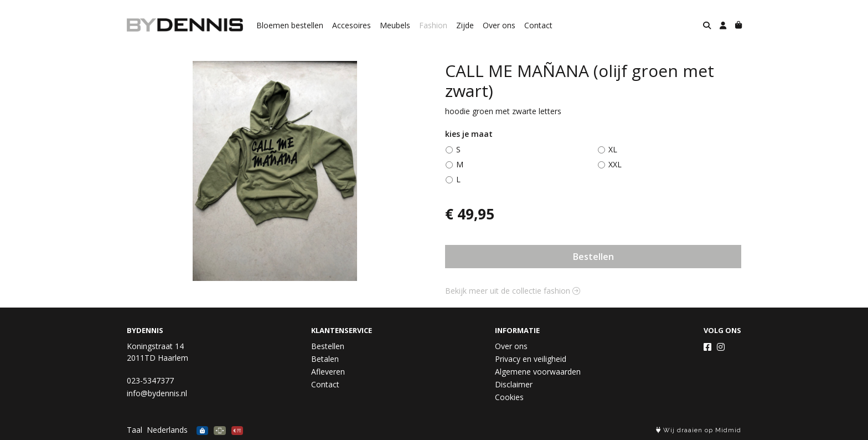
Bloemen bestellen (290, 25)
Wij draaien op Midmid (699, 430)
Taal (135, 430)
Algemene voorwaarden (538, 372)
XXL (615, 164)
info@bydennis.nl (157, 393)
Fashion (433, 25)
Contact (538, 25)
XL (613, 149)
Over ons (499, 25)
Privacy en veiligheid (531, 359)
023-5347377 (150, 380)
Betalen (325, 359)
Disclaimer (514, 384)
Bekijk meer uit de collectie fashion (513, 291)
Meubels (395, 25)
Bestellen (593, 257)
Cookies (509, 397)
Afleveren (328, 372)
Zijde (465, 25)
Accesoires (352, 25)
